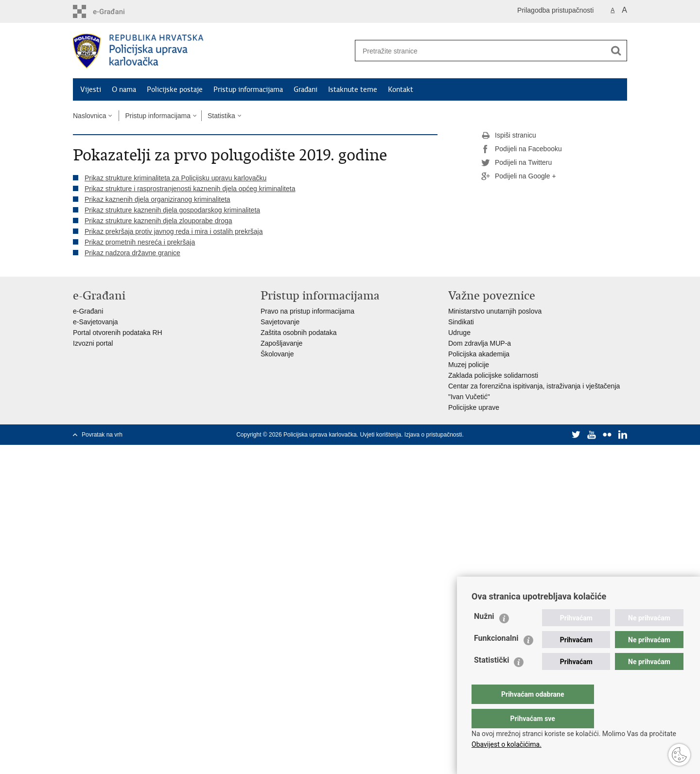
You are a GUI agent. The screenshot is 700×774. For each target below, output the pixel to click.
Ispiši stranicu (509, 136)
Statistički (491, 679)
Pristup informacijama (248, 89)
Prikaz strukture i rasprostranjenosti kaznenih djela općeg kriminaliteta (190, 189)
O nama (124, 89)
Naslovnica (89, 116)
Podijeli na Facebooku (522, 149)
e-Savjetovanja (96, 322)
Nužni (484, 636)
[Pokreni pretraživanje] (616, 51)
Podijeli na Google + (519, 176)
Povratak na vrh (102, 435)
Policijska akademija (479, 354)
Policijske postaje (175, 89)
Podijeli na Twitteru (516, 163)
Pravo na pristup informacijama (307, 311)
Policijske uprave (474, 407)
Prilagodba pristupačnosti (555, 10)
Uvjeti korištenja (380, 435)
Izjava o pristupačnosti (433, 435)
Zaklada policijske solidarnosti (493, 375)
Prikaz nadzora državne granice (132, 253)
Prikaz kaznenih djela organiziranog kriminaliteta (157, 199)
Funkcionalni (496, 658)
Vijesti (91, 89)
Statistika (221, 116)
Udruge (459, 333)
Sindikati (461, 322)
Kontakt (401, 89)
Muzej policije (469, 365)
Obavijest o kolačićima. (507, 744)
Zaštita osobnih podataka (298, 333)
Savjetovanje (280, 322)
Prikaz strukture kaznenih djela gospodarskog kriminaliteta (172, 210)
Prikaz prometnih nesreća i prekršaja (140, 242)
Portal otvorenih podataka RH (118, 333)
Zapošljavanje (281, 343)
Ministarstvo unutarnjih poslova (495, 311)
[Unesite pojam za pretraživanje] (477, 51)
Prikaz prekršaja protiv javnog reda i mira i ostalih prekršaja (174, 231)
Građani (306, 89)
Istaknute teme (353, 89)
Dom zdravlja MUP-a (480, 343)
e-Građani (88, 311)
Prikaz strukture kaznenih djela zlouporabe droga (158, 221)
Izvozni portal (93, 343)
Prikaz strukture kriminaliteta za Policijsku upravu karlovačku (175, 178)
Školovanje (277, 354)
